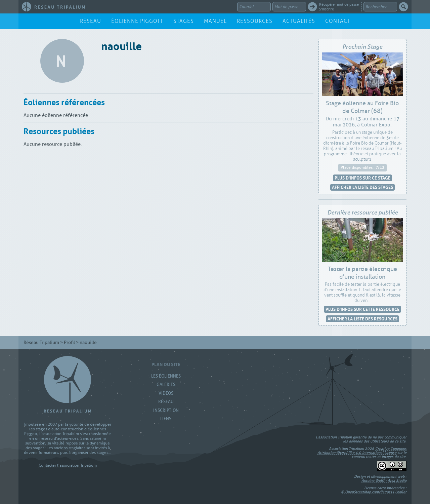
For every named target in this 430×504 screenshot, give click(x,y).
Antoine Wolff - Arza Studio (384, 480)
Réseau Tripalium (41, 342)
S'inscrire (327, 9)
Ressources (255, 21)
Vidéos (166, 393)
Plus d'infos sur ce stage (362, 178)
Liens (166, 419)
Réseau (91, 21)
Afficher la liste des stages (362, 187)
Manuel (215, 21)
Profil (69, 342)
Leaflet (401, 492)
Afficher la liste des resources (362, 319)
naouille (121, 45)
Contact (338, 21)
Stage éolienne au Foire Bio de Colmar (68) (362, 107)
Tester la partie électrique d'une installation (362, 273)
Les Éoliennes (166, 376)
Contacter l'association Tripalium (68, 466)
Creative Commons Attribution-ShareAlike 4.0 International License (362, 451)
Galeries (166, 384)
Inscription (166, 410)
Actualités (299, 21)
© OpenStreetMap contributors (366, 492)
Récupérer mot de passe (339, 4)
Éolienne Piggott (137, 21)
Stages (184, 21)
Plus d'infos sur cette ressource (362, 309)
